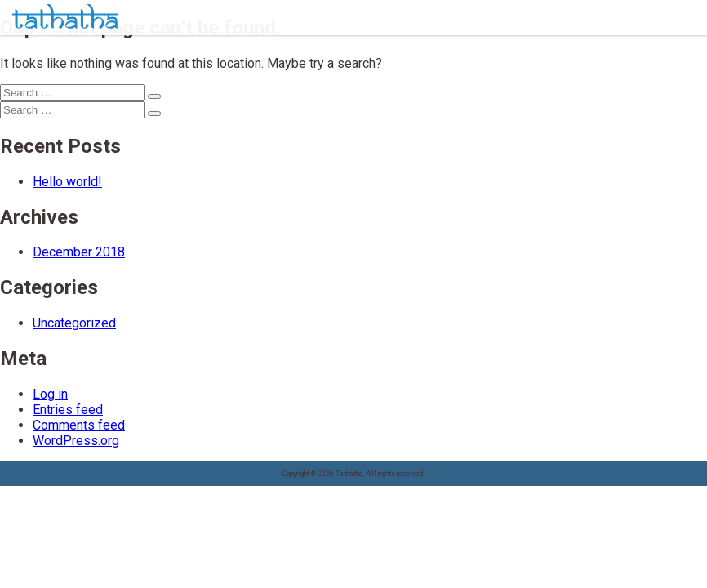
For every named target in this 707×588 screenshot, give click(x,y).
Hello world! (67, 182)
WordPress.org (76, 441)
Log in (50, 394)
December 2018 (79, 252)
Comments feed (79, 425)
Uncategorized (74, 323)
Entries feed (68, 410)
